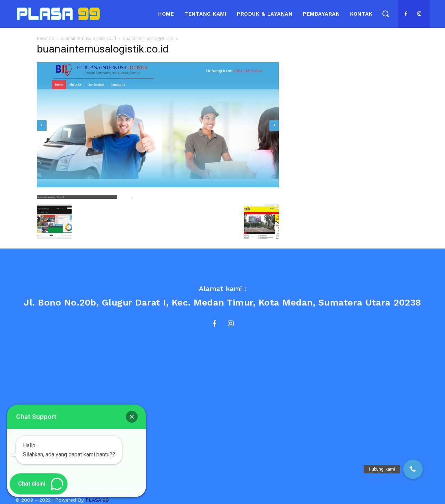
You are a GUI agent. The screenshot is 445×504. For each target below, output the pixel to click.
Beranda (45, 38)
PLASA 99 (97, 500)
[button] (385, 13)
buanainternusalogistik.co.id (88, 38)
